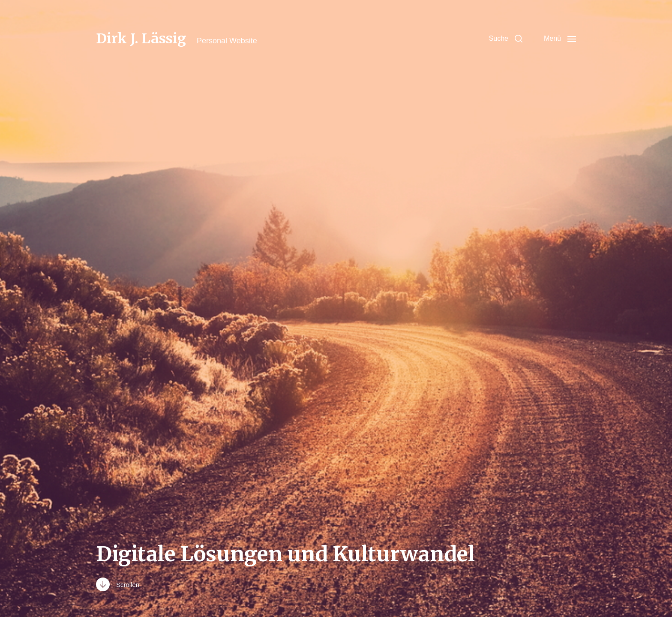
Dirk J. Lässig (141, 39)
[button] (506, 39)
